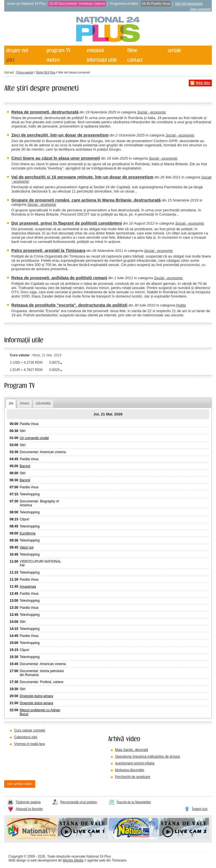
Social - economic (152, 112)
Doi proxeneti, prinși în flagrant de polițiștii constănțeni (67, 223)
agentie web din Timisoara (107, 860)
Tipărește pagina (28, 802)
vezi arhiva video (20, 784)
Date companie (201, 9)
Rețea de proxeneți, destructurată (45, 112)
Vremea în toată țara (29, 744)
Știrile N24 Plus (46, 72)
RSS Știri (203, 83)
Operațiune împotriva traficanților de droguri (148, 757)
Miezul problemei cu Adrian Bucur (40, 712)
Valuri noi (27, 547)
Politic (181, 305)
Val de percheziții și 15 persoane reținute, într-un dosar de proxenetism (82, 177)
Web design (17, 860)
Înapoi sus (200, 809)
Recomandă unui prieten (79, 802)
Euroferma (28, 533)
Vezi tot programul (189, 4)
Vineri (24, 403)
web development (44, 860)
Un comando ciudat (34, 438)
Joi (11, 403)
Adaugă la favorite (29, 809)
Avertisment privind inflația (135, 763)
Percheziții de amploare (133, 777)
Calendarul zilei (26, 737)
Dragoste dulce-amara (36, 696)
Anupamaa (28, 587)
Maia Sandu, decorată (131, 750)
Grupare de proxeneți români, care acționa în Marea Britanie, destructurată (86, 200)
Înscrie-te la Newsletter (134, 802)
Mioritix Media (73, 860)
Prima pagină (25, 72)
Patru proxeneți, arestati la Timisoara (48, 250)
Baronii (25, 466)
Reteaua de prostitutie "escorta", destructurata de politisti (69, 305)
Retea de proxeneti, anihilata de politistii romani (59, 278)
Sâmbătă (43, 403)
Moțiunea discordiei (130, 770)
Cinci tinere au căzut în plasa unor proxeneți (56, 158)
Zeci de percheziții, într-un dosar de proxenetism (60, 135)
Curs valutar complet (30, 730)
